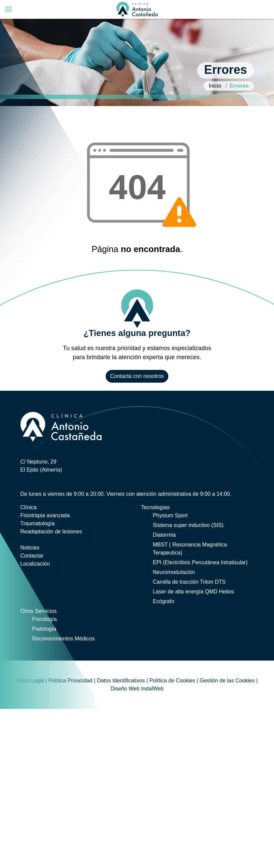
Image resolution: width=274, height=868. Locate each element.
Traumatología (38, 523)
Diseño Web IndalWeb (137, 689)
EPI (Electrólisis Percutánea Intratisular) (200, 562)
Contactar (32, 556)
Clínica (29, 507)
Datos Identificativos (121, 681)
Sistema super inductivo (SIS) (188, 525)
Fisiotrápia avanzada (45, 515)
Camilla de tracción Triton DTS (189, 582)
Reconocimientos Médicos (64, 639)
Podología (44, 629)
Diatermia (164, 535)
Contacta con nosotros (137, 376)
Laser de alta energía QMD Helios (194, 592)
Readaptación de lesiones (51, 532)
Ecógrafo (164, 601)
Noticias (30, 548)
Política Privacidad (70, 681)
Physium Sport (170, 515)
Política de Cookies (172, 681)
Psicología (45, 619)
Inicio (215, 86)
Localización (35, 564)
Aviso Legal (30, 681)
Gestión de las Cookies (227, 681)
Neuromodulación (174, 572)
